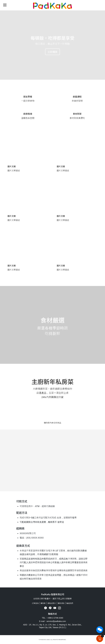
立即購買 (52, 52)
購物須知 (61, 603)
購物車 (43, 603)
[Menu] (5, 5)
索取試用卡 (52, 603)
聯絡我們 (70, 603)
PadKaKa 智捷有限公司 (53, 594)
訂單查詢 (35, 603)
